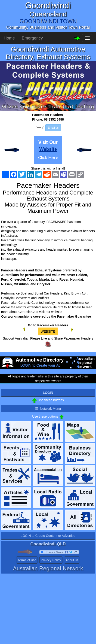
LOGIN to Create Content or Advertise (48, 536)
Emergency (32, 38)
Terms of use (27, 560)
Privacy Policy (51, 560)
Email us (53, 128)
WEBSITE (48, 331)
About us (72, 560)
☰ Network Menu (48, 409)
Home (9, 38)
